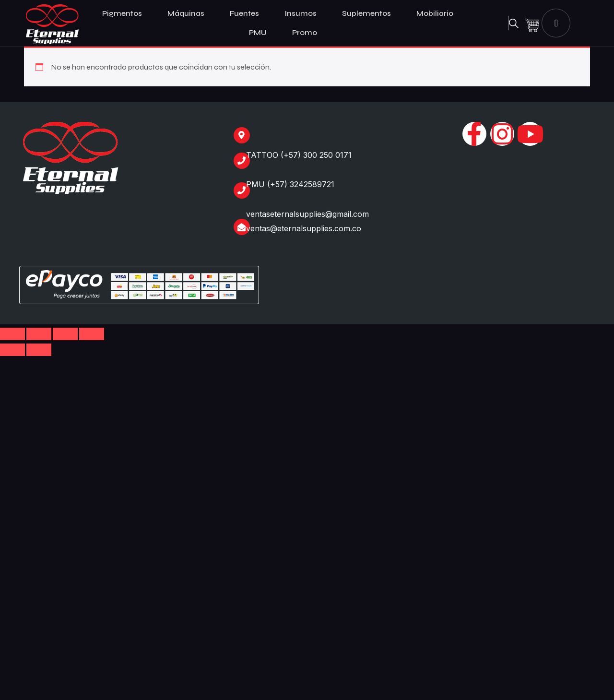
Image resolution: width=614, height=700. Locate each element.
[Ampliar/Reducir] (12, 334)
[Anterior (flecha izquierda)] (12, 350)
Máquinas (190, 13)
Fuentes (248, 13)
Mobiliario (439, 13)
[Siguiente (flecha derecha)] (39, 350)
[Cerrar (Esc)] (92, 334)
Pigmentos (126, 13)
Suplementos (371, 13)
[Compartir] (65, 334)
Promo (305, 32)
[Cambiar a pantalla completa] (39, 334)
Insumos (305, 13)
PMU (262, 33)
